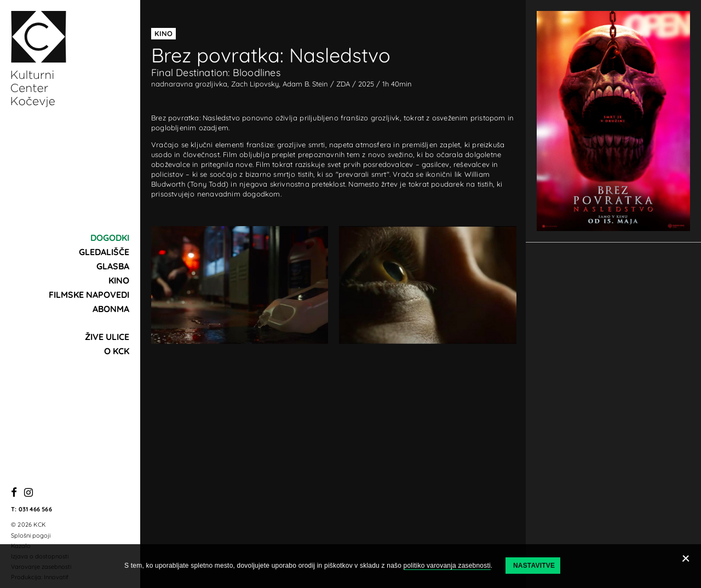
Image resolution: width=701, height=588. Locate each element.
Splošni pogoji (31, 535)
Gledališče (104, 252)
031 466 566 (35, 509)
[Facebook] (14, 493)
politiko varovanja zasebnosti (447, 566)
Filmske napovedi (89, 295)
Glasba (113, 266)
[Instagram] (28, 493)
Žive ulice (107, 337)
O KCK (117, 351)
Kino (119, 280)
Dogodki (110, 238)
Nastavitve (534, 566)
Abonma (111, 309)
